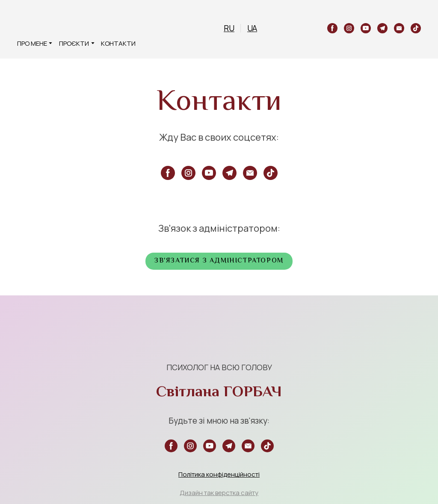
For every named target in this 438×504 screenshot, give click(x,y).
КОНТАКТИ (118, 43)
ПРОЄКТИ (74, 43)
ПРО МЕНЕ (32, 43)
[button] (332, 28)
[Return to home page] (31, 23)
